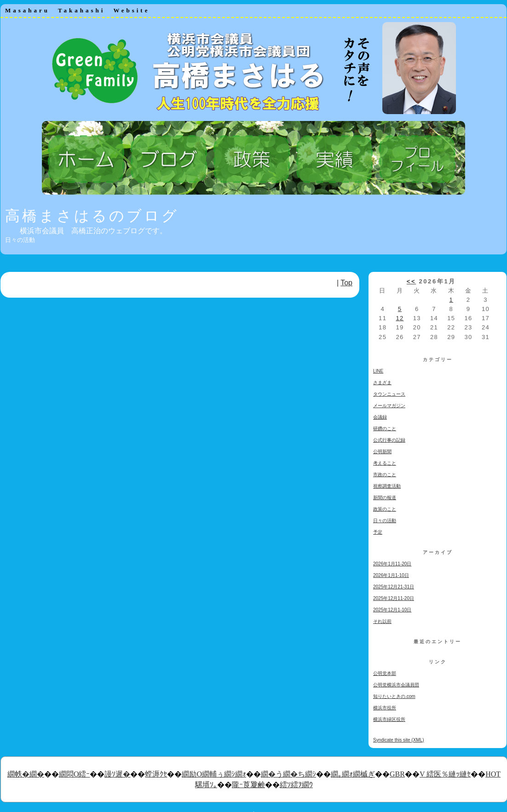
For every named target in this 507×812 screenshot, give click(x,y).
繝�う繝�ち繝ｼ (288, 774)
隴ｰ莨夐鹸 (248, 785)
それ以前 (382, 621)
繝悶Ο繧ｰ (75, 774)
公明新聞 (382, 452)
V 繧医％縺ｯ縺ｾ (445, 774)
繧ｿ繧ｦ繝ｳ (296, 785)
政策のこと (385, 509)
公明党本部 (385, 673)
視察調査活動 (387, 486)
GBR (397, 774)
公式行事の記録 (389, 440)
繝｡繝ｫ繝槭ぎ (353, 774)
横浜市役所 (385, 708)
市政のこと (385, 475)
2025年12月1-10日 (392, 610)
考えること (385, 463)
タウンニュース (389, 394)
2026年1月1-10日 (391, 575)
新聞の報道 (385, 498)
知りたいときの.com (394, 696)
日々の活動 (385, 521)
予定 (378, 532)
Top (346, 283)
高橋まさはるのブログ (92, 216)
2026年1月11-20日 (392, 564)
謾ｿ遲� (117, 774)
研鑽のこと (385, 429)
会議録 (380, 417)
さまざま (382, 383)
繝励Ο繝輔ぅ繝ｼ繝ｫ (214, 774)
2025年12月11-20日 (394, 598)
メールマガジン (389, 406)
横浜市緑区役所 (389, 719)
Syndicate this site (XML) (399, 740)
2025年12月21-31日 (394, 587)
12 (400, 318)
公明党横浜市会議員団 (396, 685)
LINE (378, 371)
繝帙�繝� (26, 774)
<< (411, 281)
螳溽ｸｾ (156, 774)
